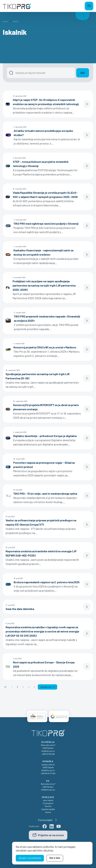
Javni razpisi (48, 800)
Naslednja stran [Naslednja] (46, 687)
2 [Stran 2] (17, 687)
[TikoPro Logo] (17, 6)
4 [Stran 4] (29, 687)
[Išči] (41, 73)
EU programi (48, 803)
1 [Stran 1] (12, 687)
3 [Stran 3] (23, 687)
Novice (48, 812)
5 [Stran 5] (34, 687)
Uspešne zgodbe (48, 809)
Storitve (48, 806)
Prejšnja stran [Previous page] (6, 687)
